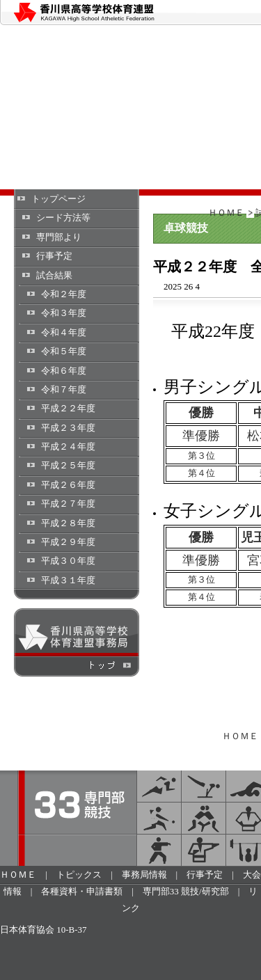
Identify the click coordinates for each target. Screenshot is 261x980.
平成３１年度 (68, 580)
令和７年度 (64, 389)
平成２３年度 (68, 428)
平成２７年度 (68, 504)
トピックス (79, 875)
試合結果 (54, 275)
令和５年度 (64, 351)
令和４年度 (64, 332)
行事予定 (54, 256)
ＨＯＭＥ (226, 213)
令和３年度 (64, 313)
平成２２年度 (68, 408)
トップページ (58, 199)
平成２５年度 (68, 465)
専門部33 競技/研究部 (186, 891)
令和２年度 (64, 294)
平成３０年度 (68, 561)
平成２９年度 (68, 542)
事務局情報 (144, 875)
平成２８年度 (68, 523)
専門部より (59, 237)
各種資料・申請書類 (82, 891)
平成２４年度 (68, 446)
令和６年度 (64, 371)
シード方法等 (63, 218)
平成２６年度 (68, 485)
